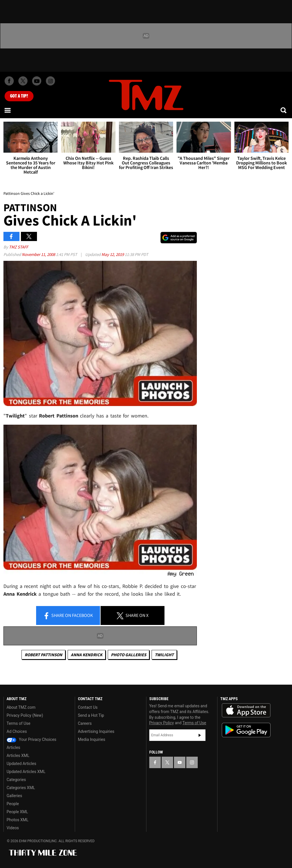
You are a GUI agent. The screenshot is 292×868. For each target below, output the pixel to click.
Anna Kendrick (87, 655)
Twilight (164, 655)
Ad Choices (17, 731)
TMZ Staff (18, 247)
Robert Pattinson (43, 655)
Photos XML (17, 820)
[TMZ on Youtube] (37, 81)
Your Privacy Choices (32, 739)
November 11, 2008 (39, 254)
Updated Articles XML (26, 772)
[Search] (284, 110)
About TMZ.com (21, 707)
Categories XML (21, 788)
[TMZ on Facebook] (9, 81)
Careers (85, 723)
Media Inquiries (92, 739)
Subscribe (200, 735)
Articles (13, 747)
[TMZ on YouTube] (180, 762)
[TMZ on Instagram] (50, 81)
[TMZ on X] (23, 81)
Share (68, 616)
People (13, 804)
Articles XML (18, 756)
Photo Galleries (129, 655)
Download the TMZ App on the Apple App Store (246, 710)
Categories (16, 780)
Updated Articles (21, 764)
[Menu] (8, 110)
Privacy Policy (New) (25, 715)
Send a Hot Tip (91, 715)
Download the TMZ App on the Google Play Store (246, 730)
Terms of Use (18, 723)
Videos (13, 828)
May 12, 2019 (113, 254)
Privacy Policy (162, 723)
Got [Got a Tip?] (19, 96)
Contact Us (88, 707)
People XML (17, 812)
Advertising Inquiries (96, 731)
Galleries (14, 796)
